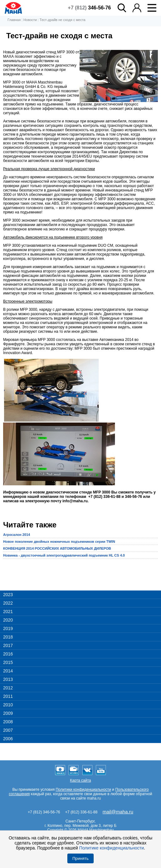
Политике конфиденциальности (112, 848)
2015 (8, 662)
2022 (8, 603)
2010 (8, 705)
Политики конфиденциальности (83, 790)
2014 (8, 671)
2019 (8, 628)
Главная (14, 20)
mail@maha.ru (118, 812)
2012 (8, 688)
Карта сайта (81, 780)
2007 (8, 730)
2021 (8, 612)
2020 (8, 620)
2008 (8, 722)
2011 (8, 696)
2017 (8, 645)
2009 (8, 713)
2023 (8, 595)
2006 (8, 739)
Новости (30, 20)
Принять (80, 858)
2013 (8, 679)
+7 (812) (89, 8)
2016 (8, 654)
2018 (8, 637)
